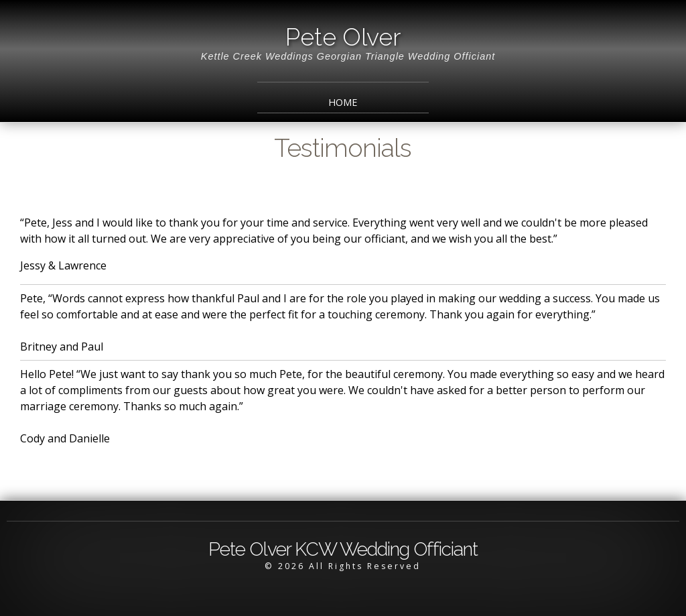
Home (343, 102)
